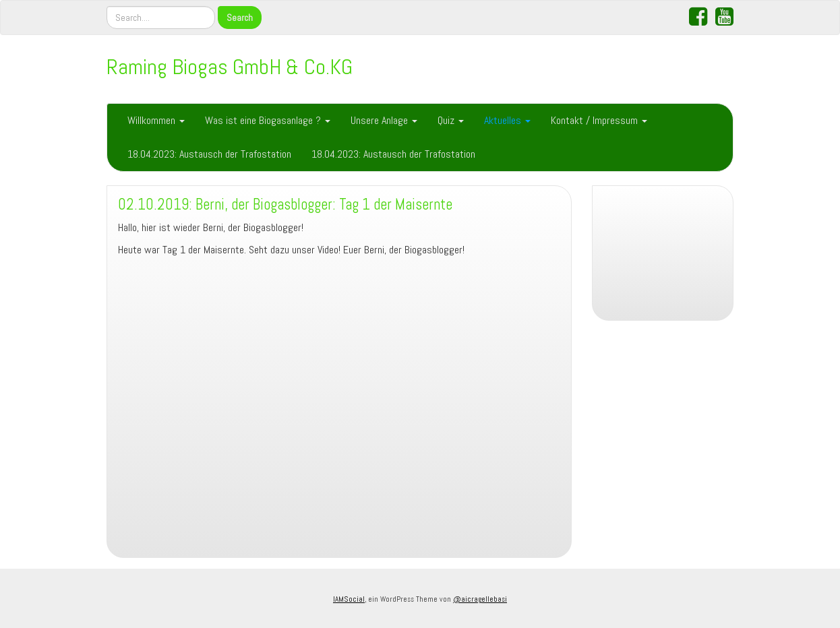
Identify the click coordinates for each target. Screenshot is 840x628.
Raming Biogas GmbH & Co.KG (230, 67)
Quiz (451, 120)
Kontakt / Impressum (599, 120)
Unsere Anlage (384, 120)
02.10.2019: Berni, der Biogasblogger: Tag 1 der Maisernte (285, 205)
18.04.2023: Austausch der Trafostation (209, 154)
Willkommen (156, 120)
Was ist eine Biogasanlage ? (268, 120)
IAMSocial (349, 599)
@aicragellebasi (480, 599)
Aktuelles (507, 120)
